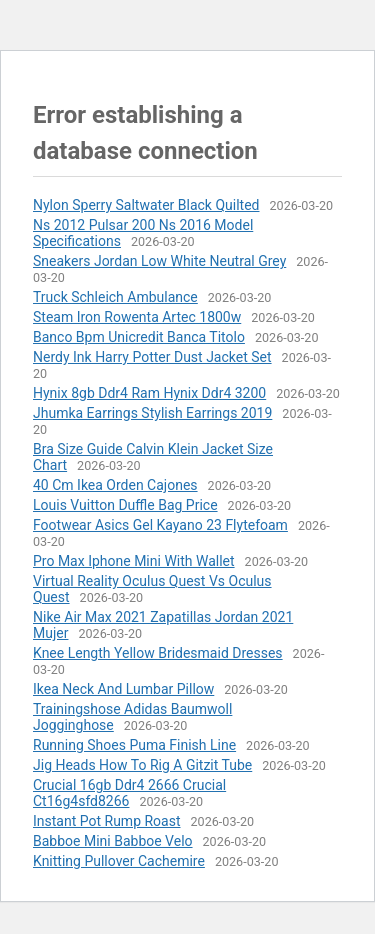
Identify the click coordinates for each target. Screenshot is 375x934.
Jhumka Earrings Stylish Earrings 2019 (152, 413)
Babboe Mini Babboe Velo (113, 841)
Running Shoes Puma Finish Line (134, 745)
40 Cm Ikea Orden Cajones (115, 485)
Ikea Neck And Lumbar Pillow (123, 689)
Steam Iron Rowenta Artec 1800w (137, 317)
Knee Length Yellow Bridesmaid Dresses (158, 653)
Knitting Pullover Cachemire (119, 861)
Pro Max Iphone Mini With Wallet (134, 561)
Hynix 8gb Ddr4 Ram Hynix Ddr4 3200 (149, 393)
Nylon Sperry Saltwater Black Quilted (146, 205)
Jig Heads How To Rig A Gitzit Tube (142, 765)
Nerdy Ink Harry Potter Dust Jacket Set (152, 357)
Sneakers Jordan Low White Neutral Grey (159, 261)
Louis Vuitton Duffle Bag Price (125, 505)
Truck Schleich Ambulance (115, 297)
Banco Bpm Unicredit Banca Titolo (139, 337)
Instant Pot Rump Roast (107, 821)
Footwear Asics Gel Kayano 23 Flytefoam (160, 525)
